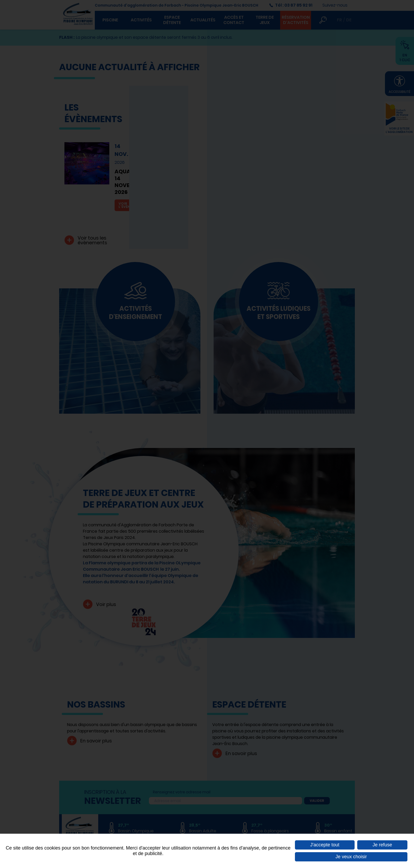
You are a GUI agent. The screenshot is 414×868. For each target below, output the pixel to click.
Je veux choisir (351, 857)
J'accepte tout (325, 845)
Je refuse (382, 845)
